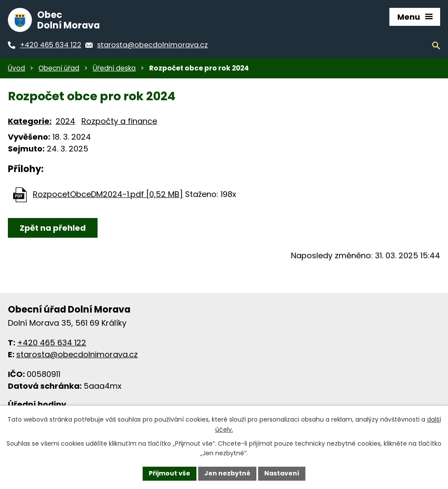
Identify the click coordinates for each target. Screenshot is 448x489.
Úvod (16, 68)
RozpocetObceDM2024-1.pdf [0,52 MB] (108, 194)
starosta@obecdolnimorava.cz (77, 354)
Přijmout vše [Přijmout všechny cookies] (170, 473)
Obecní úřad (59, 68)
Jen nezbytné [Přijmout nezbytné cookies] (227, 473)
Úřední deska (114, 68)
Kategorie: (30, 121)
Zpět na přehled (53, 228)
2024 (65, 121)
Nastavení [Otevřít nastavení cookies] (282, 473)
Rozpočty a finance (119, 121)
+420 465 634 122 (52, 343)
